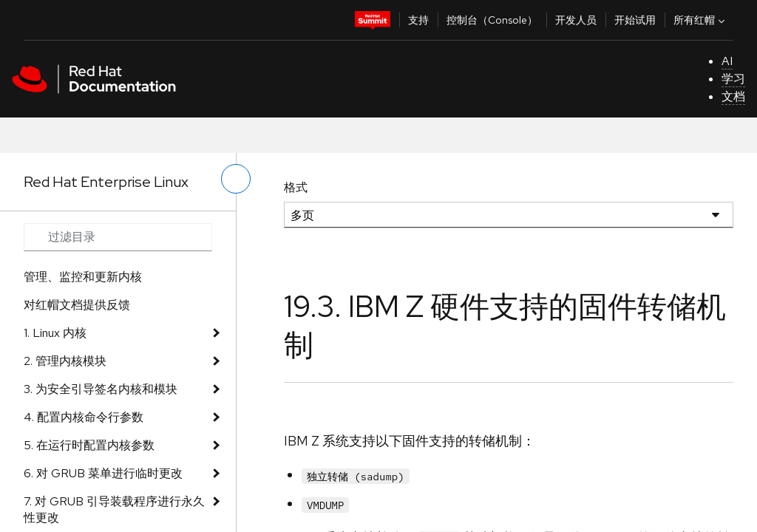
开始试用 (635, 20)
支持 (418, 20)
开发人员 (576, 20)
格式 (296, 187)
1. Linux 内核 (55, 333)
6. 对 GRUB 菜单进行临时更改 (103, 473)
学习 (733, 79)
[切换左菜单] (236, 179)
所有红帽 (701, 20)
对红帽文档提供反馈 (77, 305)
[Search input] (118, 237)
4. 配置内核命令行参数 (84, 417)
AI (727, 61)
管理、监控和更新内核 (83, 277)
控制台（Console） (492, 20)
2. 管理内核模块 (65, 361)
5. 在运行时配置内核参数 (89, 445)
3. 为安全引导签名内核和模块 (101, 389)
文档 (733, 96)
